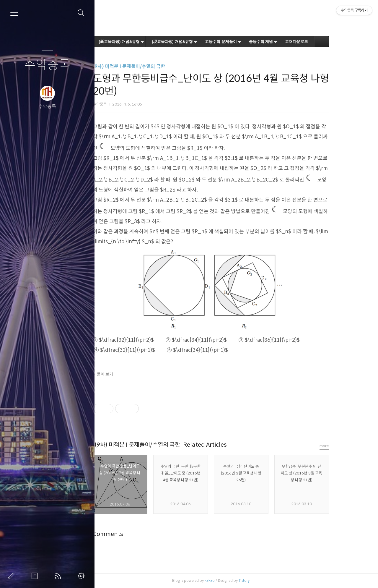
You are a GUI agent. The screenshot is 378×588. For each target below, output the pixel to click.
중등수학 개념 (283, 42)
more (346, 446)
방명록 (36, 576)
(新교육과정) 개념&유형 (141, 42)
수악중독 (47, 65)
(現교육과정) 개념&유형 (194, 42)
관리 (82, 576)
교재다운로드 (318, 42)
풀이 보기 (127, 374)
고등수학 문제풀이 (243, 42)
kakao (231, 580)
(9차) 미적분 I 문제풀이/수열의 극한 (150, 66)
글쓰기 (12, 576)
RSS (59, 576)
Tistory (266, 580)
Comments (129, 534)
